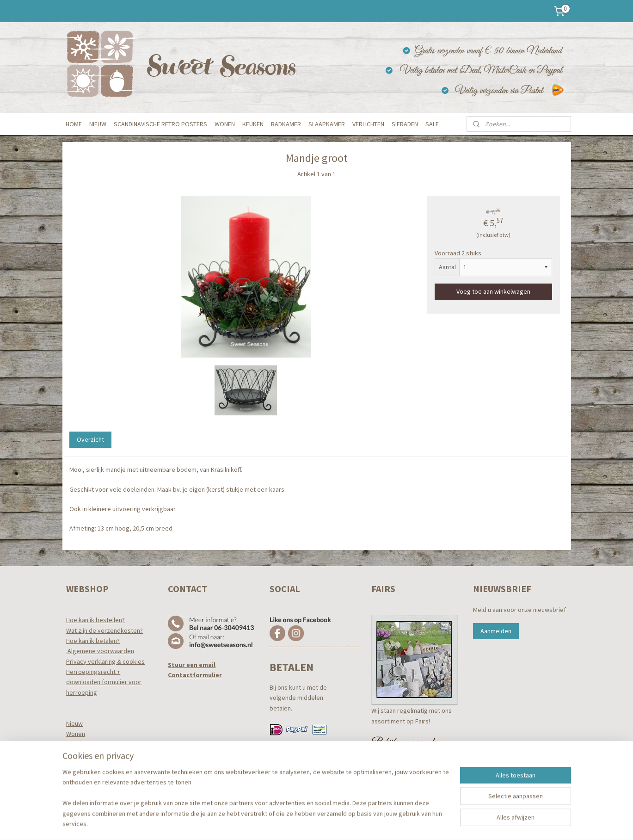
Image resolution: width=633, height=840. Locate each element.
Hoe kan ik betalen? (93, 641)
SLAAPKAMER (327, 124)
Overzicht (90, 439)
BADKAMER (286, 124)
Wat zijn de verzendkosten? (104, 630)
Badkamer (80, 754)
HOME (74, 124)
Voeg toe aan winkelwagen (493, 291)
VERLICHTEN (368, 124)
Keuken (77, 744)
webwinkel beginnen (332, 823)
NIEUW (98, 124)
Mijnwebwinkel (399, 823)
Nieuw (74, 723)
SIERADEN (405, 124)
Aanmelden (496, 631)
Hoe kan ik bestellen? (95, 620)
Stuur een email (192, 665)
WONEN (225, 124)
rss (304, 823)
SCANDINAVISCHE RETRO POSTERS (160, 124)
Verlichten (80, 775)
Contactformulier (195, 675)
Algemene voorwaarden (100, 651)
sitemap (289, 823)
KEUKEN (253, 124)
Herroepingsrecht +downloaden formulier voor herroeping (104, 682)
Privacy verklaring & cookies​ (105, 661)
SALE (432, 124)
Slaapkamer (83, 765)
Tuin (71, 785)
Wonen (76, 734)
